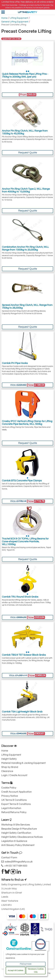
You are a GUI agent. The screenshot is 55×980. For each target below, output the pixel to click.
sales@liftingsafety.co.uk (17, 862)
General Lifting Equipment (15, 22)
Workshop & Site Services (16, 825)
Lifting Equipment (19, 18)
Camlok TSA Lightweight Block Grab (22, 712)
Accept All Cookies (16, 970)
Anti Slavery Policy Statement (18, 845)
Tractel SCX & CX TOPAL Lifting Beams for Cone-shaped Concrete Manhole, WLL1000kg (25, 542)
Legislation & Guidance (14, 841)
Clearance (7, 771)
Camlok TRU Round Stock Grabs (20, 597)
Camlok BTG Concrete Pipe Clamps (22, 481)
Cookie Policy (9, 788)
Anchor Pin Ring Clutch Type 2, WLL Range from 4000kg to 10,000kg (26, 190)
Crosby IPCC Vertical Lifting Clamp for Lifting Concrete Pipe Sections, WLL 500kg (27, 423)
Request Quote (28, 153)
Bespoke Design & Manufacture (19, 829)
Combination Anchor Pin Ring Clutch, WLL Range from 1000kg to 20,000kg (25, 248)
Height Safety (9, 759)
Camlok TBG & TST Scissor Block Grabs (24, 655)
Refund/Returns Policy (14, 812)
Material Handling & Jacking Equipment (23, 763)
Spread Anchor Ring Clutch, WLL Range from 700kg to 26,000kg (27, 306)
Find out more (26, 964)
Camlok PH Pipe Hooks (15, 363)
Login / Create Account (14, 775)
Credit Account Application (16, 792)
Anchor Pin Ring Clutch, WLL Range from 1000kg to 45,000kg (25, 132)
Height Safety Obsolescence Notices (22, 837)
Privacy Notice (10, 796)
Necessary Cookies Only (36, 970)
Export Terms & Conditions (16, 804)
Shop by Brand (10, 767)
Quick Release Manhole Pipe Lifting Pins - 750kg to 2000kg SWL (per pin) (25, 75)
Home (4, 18)
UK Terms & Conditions (14, 800)
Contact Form (9, 858)
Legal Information (11, 808)
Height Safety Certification (16, 833)
